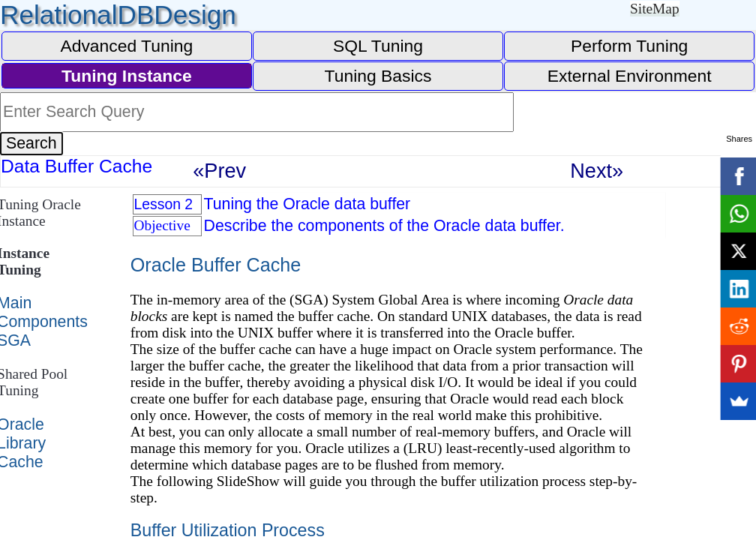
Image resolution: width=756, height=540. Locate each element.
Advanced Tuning (126, 46)
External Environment (630, 76)
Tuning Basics (378, 76)
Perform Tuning (629, 46)
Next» (597, 171)
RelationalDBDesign (118, 15)
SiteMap (655, 9)
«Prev (219, 171)
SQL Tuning (378, 46)
